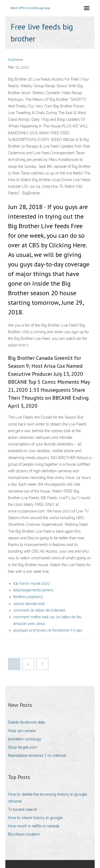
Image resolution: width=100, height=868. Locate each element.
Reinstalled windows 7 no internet (37, 756)
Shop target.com (22, 747)
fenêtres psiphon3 (28, 597)
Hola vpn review (22, 731)
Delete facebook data (26, 722)
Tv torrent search (23, 809)
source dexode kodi (29, 604)
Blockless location (24, 834)
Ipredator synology (25, 739)
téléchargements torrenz (33, 590)
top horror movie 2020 (32, 583)
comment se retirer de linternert (39, 610)
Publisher (16, 60)
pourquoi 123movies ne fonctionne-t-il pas (48, 630)
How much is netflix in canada (34, 826)
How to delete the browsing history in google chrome (47, 798)
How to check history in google (35, 818)
